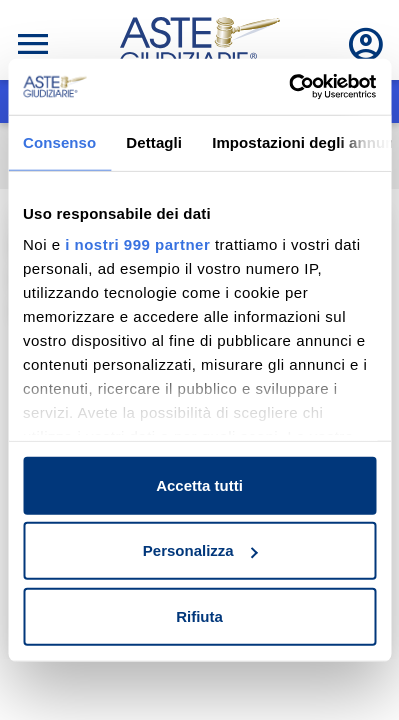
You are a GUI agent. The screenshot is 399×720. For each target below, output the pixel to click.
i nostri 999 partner (137, 244)
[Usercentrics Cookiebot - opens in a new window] (288, 87)
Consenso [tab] (59, 141)
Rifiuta (199, 615)
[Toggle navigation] (33, 44)
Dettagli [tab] (154, 141)
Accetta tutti (199, 484)
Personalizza (200, 550)
